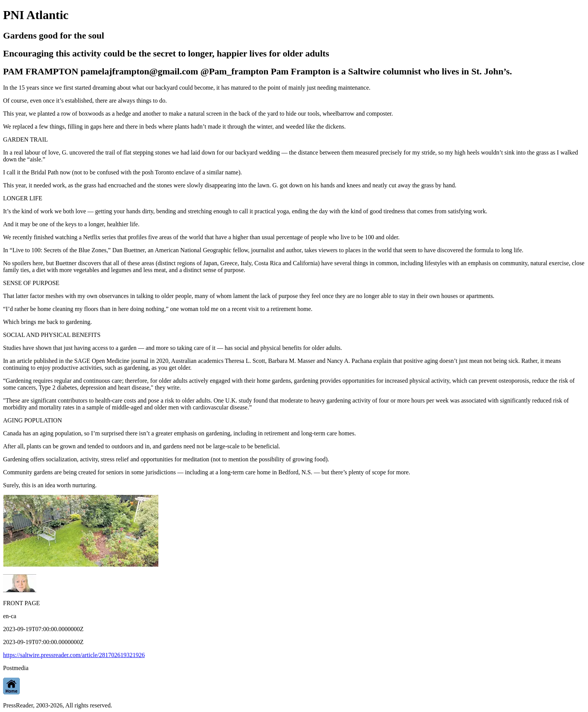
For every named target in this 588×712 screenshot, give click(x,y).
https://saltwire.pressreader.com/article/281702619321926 (74, 655)
